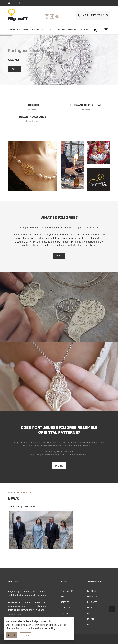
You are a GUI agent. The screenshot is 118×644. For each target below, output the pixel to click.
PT (14, 3)
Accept (12, 635)
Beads (90, 608)
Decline (26, 635)
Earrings (91, 591)
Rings (90, 624)
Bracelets (92, 596)
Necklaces (92, 602)
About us (84, 29)
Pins (89, 613)
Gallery (61, 29)
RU (9, 3)
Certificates (48, 29)
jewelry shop (14, 29)
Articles (35, 29)
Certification (14, 614)
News (25, 29)
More (14, 69)
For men (91, 619)
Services (72, 29)
